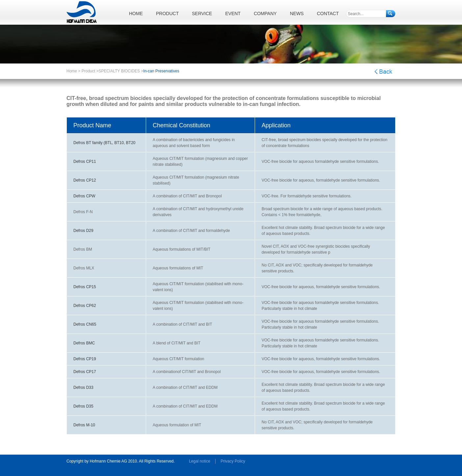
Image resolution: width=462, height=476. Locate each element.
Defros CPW (84, 196)
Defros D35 (83, 406)
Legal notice (200, 461)
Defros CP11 (85, 162)
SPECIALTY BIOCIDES (119, 71)
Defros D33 (83, 388)
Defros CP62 (85, 306)
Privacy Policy (233, 461)
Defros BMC (84, 343)
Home (72, 71)
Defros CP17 (85, 372)
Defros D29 (83, 231)
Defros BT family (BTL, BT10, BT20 (104, 143)
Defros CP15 (85, 287)
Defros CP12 (85, 180)
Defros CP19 (85, 359)
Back (383, 72)
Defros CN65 (85, 324)
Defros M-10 (84, 425)
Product (88, 71)
